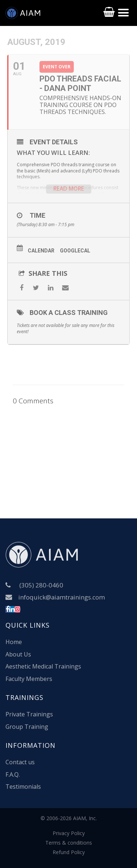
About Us (18, 654)
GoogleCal (75, 251)
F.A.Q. (13, 774)
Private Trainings (29, 714)
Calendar (41, 251)
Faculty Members (29, 679)
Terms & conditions (69, 843)
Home (14, 642)
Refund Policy (69, 852)
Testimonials (23, 787)
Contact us (20, 762)
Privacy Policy (69, 833)
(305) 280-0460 (41, 585)
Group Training (27, 727)
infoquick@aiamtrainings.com (62, 597)
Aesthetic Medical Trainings (43, 666)
